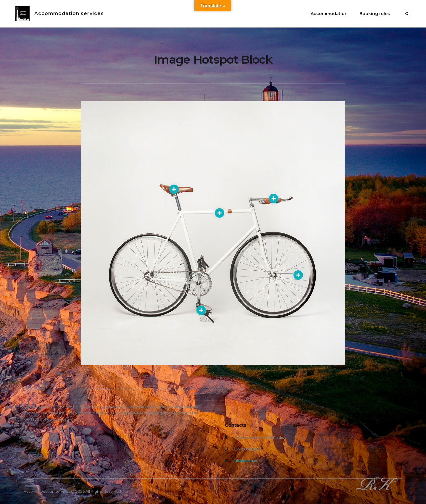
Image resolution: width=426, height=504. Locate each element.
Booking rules (375, 14)
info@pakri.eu (246, 461)
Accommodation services (69, 13)
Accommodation (329, 14)
